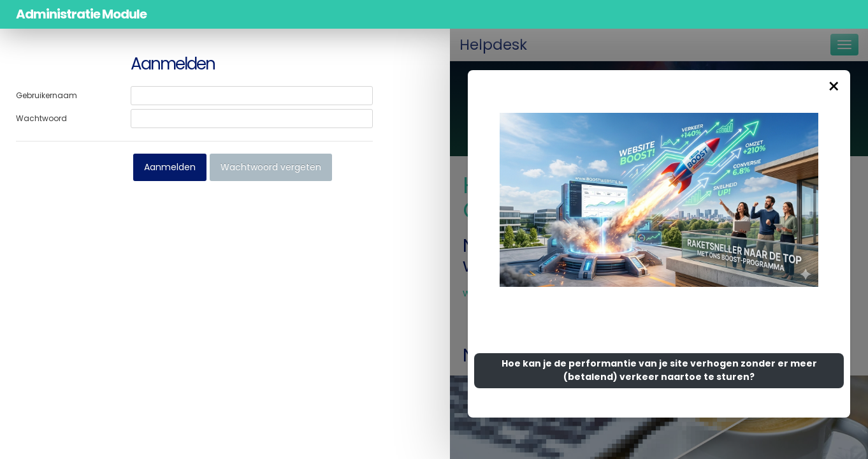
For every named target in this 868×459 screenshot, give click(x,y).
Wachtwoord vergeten (271, 167)
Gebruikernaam (47, 95)
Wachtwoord (41, 118)
